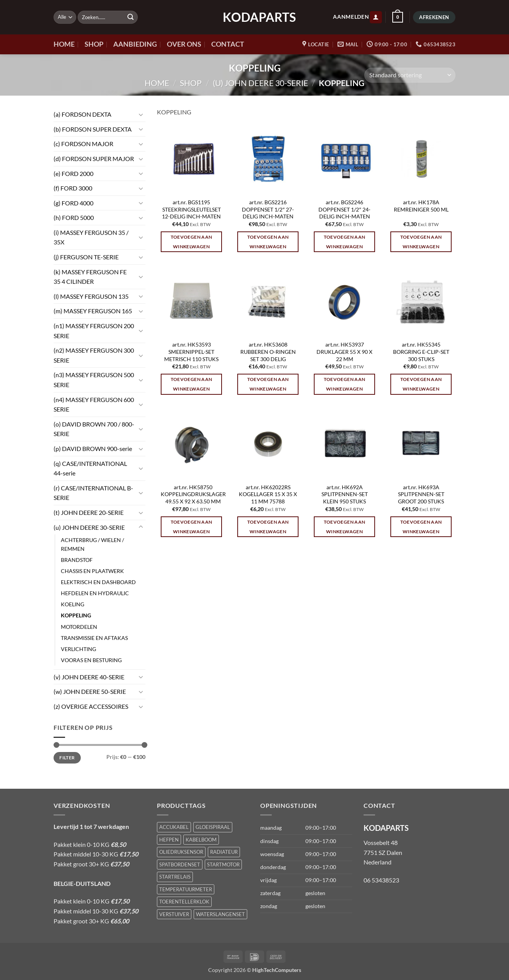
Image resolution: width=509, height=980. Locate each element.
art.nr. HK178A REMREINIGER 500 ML (421, 206)
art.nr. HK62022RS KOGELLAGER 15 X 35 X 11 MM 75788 (268, 494)
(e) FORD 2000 (73, 173)
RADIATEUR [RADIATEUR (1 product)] (224, 852)
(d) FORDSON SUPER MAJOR (94, 159)
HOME (64, 44)
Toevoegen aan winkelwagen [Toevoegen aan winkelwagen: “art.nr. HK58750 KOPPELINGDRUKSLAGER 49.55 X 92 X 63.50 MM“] (192, 527)
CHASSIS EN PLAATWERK (92, 571)
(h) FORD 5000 (74, 217)
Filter (67, 758)
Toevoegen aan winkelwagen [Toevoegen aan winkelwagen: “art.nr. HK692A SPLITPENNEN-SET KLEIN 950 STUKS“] (345, 527)
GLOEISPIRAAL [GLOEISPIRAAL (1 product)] (213, 827)
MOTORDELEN (79, 627)
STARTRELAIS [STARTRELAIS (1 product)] (175, 877)
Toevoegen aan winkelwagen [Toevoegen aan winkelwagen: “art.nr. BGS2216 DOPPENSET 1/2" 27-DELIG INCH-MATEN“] (268, 242)
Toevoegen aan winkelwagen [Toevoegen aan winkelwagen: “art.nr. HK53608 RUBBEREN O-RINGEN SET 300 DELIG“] (268, 384)
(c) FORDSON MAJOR (83, 144)
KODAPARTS (254, 17)
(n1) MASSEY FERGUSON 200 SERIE (94, 331)
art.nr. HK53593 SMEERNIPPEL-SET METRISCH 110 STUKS (191, 352)
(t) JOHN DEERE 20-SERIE (89, 512)
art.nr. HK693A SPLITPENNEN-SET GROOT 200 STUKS (421, 494)
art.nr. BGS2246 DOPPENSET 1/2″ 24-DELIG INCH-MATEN (344, 209)
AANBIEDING (135, 44)
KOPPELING (76, 615)
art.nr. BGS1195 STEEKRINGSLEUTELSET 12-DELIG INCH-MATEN (191, 209)
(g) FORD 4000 (73, 203)
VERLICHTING (78, 649)
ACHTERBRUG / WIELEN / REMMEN (92, 544)
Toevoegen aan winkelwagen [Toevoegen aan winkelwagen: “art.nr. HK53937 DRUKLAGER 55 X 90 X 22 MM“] (345, 384)
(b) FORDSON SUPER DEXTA (93, 129)
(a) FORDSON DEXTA (82, 114)
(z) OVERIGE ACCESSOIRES (91, 706)
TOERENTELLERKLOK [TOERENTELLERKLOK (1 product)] (184, 902)
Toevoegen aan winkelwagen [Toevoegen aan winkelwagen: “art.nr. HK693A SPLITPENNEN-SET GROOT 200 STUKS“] (421, 527)
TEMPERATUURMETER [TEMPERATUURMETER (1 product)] (186, 889)
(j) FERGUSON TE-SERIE (86, 257)
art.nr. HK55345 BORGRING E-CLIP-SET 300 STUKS (421, 352)
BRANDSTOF (77, 560)
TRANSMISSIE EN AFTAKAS (94, 638)
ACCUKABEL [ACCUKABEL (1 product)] (174, 827)
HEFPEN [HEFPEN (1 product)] (169, 840)
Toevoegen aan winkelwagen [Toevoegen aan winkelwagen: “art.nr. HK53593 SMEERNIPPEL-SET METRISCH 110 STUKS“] (192, 384)
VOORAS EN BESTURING (91, 660)
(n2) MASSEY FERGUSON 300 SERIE (94, 355)
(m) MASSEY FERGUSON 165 (93, 311)
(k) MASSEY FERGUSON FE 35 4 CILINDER (90, 277)
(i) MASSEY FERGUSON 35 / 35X (91, 237)
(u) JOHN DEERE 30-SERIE (260, 83)
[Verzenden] (131, 17)
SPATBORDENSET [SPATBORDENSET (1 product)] (180, 864)
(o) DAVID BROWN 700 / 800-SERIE (94, 429)
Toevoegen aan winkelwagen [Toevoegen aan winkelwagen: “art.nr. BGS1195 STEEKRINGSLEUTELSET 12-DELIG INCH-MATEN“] (192, 242)
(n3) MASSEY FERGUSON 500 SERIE (94, 380)
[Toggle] (141, 114)
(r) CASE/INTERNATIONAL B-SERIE (93, 493)
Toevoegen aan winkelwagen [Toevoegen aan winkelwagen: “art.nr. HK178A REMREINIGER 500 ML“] (421, 242)
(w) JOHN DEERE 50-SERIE (90, 691)
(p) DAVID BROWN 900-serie (93, 448)
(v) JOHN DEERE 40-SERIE (89, 677)
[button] (376, 17)
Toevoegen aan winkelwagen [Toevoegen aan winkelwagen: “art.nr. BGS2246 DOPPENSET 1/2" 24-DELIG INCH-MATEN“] (345, 242)
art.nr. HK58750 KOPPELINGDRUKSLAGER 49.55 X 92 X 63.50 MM (193, 494)
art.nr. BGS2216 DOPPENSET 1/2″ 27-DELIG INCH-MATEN (268, 209)
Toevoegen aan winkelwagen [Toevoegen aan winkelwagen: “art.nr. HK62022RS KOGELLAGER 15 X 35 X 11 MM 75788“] (268, 527)
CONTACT (228, 44)
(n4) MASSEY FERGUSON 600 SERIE (94, 405)
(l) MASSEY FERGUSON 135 (91, 296)
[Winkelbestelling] (410, 75)
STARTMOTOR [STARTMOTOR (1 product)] (223, 864)
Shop (191, 83)
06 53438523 (381, 880)
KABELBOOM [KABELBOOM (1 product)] (201, 840)
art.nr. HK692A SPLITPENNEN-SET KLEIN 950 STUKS (345, 494)
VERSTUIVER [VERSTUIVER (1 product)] (174, 914)
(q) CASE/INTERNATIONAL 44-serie (90, 468)
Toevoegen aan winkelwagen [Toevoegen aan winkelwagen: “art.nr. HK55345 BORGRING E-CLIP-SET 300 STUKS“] (421, 384)
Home (157, 83)
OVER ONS (184, 44)
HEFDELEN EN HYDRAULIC (95, 593)
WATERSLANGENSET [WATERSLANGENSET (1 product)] (220, 914)
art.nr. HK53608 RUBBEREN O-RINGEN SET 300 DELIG (268, 352)
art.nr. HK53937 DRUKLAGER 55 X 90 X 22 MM (344, 352)
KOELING (73, 604)
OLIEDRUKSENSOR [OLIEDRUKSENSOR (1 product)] (181, 852)
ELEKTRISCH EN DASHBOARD (98, 582)
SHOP (94, 44)
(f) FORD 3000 (73, 188)
